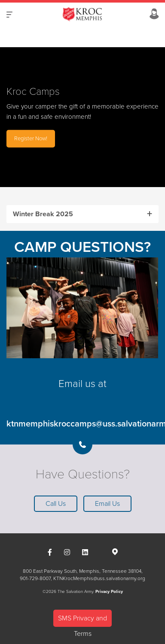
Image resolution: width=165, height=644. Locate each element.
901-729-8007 (35, 578)
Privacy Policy (109, 592)
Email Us (107, 504)
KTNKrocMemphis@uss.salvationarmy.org (99, 578)
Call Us (56, 504)
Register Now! (31, 138)
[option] (82, 117)
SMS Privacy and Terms (82, 620)
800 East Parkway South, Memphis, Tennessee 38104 (82, 571)
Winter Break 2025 (43, 214)
